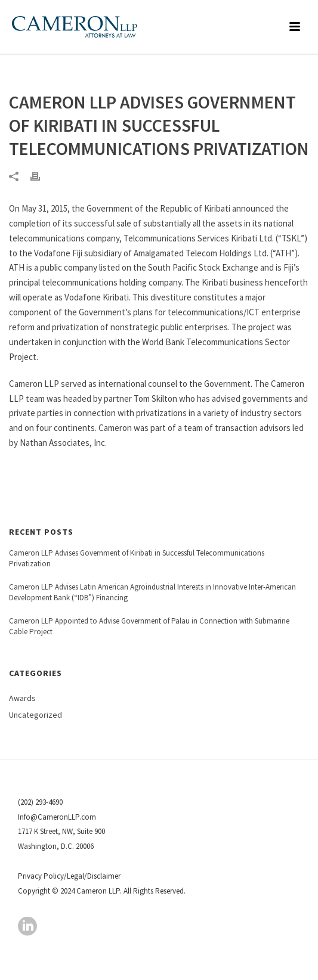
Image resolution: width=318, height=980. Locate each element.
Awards (22, 698)
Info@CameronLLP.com (57, 817)
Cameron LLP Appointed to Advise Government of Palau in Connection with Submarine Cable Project (149, 626)
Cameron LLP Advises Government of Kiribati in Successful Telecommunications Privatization (137, 558)
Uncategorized (35, 715)
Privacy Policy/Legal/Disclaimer (69, 876)
